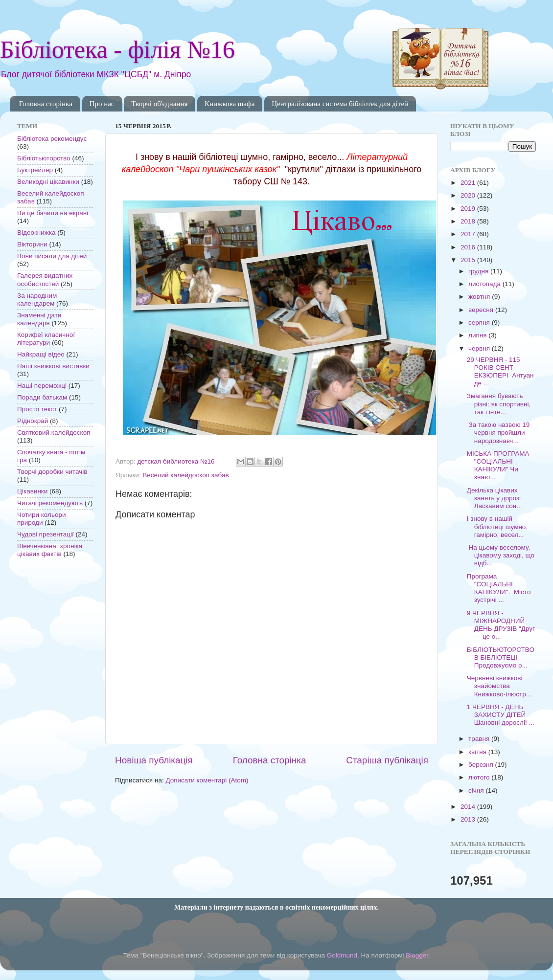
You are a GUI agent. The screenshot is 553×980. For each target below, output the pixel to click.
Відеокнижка (36, 233)
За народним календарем (37, 300)
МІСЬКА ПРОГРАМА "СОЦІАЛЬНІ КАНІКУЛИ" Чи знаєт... (498, 466)
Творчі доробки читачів (52, 472)
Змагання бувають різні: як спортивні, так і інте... (499, 404)
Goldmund (342, 955)
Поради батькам (42, 397)
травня (480, 739)
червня (480, 348)
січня (477, 791)
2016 (469, 247)
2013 (469, 819)
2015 (469, 260)
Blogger (417, 955)
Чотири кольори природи (41, 519)
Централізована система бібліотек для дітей (340, 104)
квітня (478, 752)
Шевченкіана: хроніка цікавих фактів (50, 550)
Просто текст (37, 409)
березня (482, 765)
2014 (469, 807)
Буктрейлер (35, 170)
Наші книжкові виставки (53, 366)
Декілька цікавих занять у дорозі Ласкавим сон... (495, 498)
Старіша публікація (387, 760)
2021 (469, 183)
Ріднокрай (33, 421)
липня (478, 335)
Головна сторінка (46, 104)
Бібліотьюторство (44, 158)
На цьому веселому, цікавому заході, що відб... (501, 555)
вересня (482, 310)
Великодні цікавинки (48, 182)
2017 (469, 234)
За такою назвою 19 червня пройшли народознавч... (498, 433)
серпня (480, 323)
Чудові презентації (46, 534)
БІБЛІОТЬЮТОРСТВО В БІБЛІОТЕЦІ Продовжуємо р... (501, 657)
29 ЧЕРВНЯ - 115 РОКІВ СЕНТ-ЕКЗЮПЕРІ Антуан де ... (500, 372)
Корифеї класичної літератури (46, 339)
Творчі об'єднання (159, 104)
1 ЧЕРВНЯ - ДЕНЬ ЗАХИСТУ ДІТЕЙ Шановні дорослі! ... (501, 715)
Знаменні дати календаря (39, 319)
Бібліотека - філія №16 (117, 49)
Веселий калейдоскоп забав (185, 475)
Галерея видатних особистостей (45, 279)
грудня (479, 271)
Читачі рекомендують (50, 503)
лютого (480, 777)
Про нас (102, 104)
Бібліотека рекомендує (52, 139)
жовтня (480, 297)
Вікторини (32, 244)
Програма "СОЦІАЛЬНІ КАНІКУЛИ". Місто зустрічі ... (499, 588)
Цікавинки (32, 491)
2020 (469, 195)
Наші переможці (42, 386)
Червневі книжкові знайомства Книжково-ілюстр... (499, 686)
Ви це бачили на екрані (53, 213)
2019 (469, 209)
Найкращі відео (41, 354)
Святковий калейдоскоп (54, 433)
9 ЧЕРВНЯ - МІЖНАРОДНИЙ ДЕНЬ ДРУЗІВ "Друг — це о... (501, 625)
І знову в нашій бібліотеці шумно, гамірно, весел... (497, 526)
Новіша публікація (154, 760)
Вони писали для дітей (52, 256)
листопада (485, 284)
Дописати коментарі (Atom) (207, 780)
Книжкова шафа (230, 104)
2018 (469, 221)
